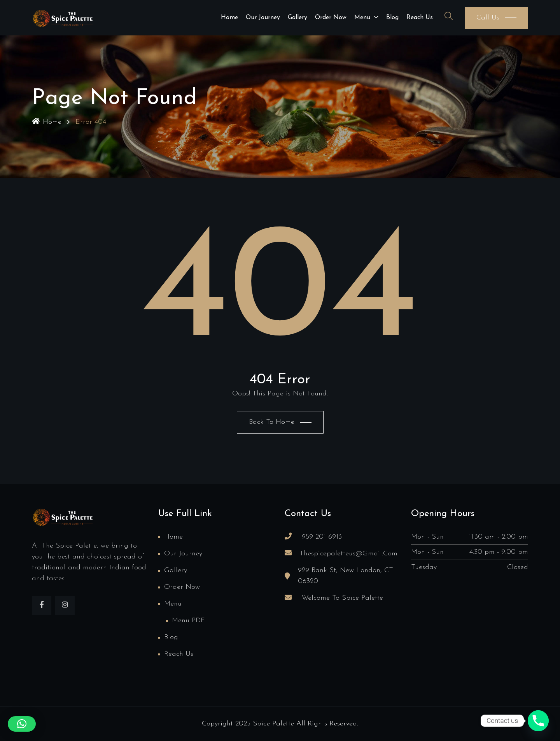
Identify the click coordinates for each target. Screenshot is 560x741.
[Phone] (538, 721)
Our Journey (263, 18)
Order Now (331, 18)
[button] (22, 724)
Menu (362, 18)
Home (229, 18)
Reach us (420, 18)
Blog (392, 18)
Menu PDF (188, 621)
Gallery (297, 18)
